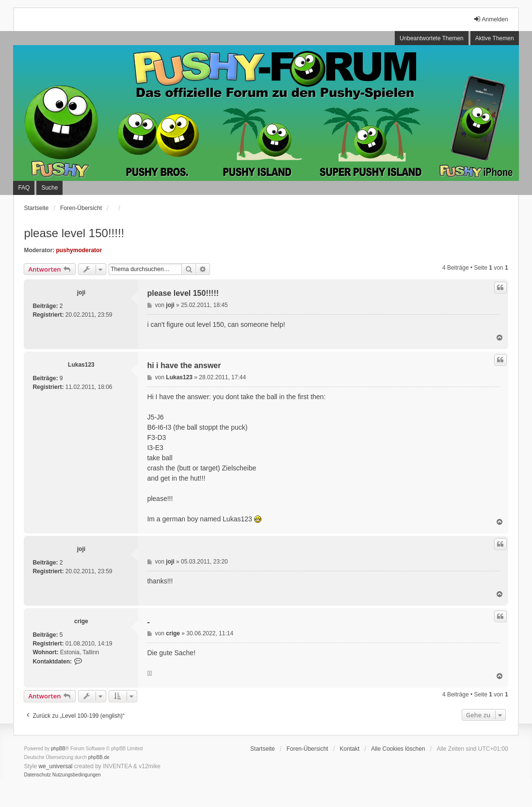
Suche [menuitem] (49, 188)
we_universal (55, 766)
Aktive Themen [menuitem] (495, 38)
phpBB (58, 749)
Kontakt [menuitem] (350, 749)
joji (81, 292)
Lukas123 (81, 365)
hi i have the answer (184, 365)
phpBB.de (99, 757)
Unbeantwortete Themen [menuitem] (432, 38)
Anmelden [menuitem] (491, 19)
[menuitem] (37, 775)
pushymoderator (79, 250)
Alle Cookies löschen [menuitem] (398, 749)
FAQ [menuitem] (24, 188)
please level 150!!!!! (74, 233)
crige (81, 621)
